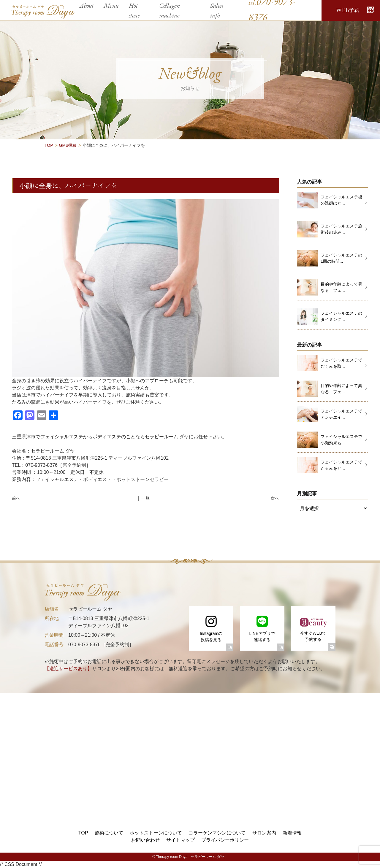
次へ (275, 498)
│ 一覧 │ (145, 498)
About (87, 5)
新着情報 (292, 833)
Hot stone (134, 10)
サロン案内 (264, 833)
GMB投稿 (68, 145)
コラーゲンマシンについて (217, 833)
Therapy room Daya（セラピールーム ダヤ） (192, 857)
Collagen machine (170, 10)
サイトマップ (180, 840)
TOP (49, 145)
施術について (109, 833)
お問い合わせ (145, 840)
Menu (111, 5)
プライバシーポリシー (225, 840)
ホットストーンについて (156, 833)
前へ (16, 498)
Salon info (217, 10)
